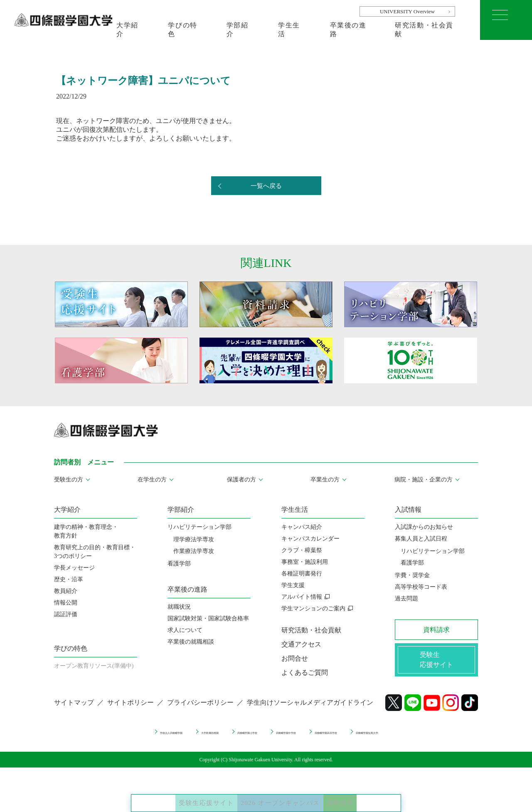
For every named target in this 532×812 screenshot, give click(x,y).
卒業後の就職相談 (191, 642)
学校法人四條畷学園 (103, 738)
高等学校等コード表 (421, 587)
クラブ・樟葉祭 (302, 550)
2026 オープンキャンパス (284, 795)
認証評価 (66, 614)
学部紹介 (238, 30)
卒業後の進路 (348, 30)
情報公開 (66, 603)
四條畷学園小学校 (231, 738)
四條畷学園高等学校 (364, 738)
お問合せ (295, 658)
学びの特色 (182, 30)
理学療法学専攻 (194, 539)
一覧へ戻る (266, 186)
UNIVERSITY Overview (407, 11)
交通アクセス (301, 644)
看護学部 (179, 564)
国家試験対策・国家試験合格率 (208, 618)
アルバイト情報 (302, 597)
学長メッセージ (74, 568)
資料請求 (371, 795)
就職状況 (179, 607)
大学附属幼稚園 (168, 738)
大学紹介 (127, 30)
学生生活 (289, 30)
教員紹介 (66, 591)
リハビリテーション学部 (199, 527)
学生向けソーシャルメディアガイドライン (310, 710)
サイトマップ (74, 710)
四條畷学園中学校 (296, 738)
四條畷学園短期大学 (435, 738)
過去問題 (406, 599)
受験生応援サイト (179, 795)
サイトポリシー (131, 710)
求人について (185, 630)
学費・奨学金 (412, 575)
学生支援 (293, 585)
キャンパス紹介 (302, 527)
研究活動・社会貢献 (424, 30)
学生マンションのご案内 (313, 608)
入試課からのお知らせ (424, 527)
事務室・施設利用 (305, 562)
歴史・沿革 (69, 579)
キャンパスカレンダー (310, 539)
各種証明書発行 (302, 574)
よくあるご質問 (305, 673)
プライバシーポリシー (200, 710)
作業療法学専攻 (194, 551)
